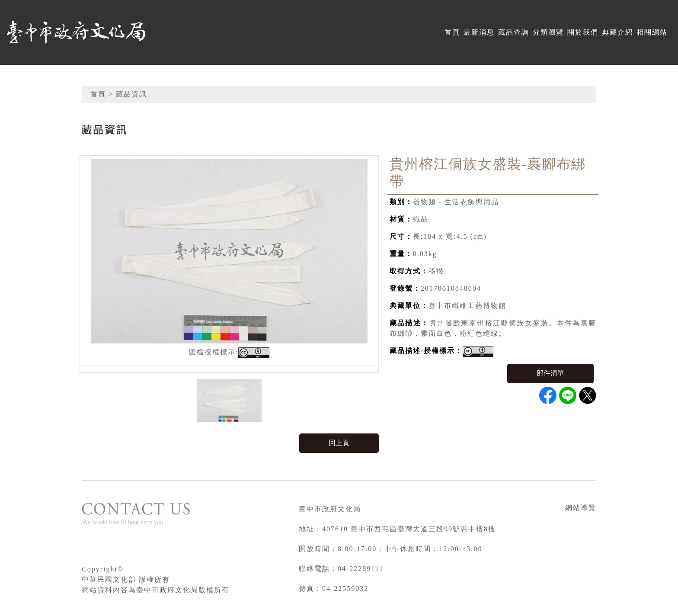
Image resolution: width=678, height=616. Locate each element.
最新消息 (479, 32)
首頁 (452, 32)
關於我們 (583, 32)
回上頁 (339, 443)
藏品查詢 (514, 32)
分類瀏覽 (548, 32)
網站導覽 (581, 508)
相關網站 (652, 32)
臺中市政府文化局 (330, 509)
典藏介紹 (617, 32)
